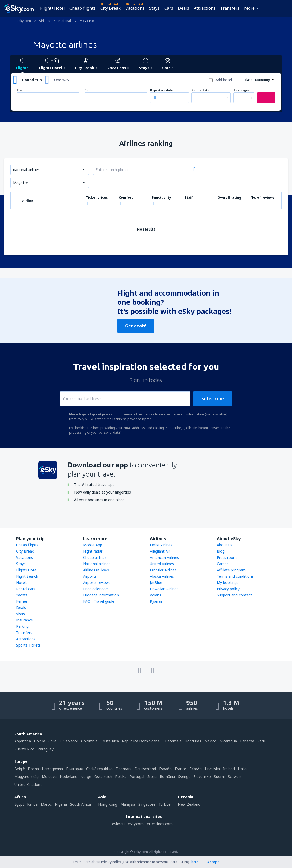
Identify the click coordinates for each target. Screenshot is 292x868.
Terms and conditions (235, 576)
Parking (22, 626)
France (180, 769)
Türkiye (165, 804)
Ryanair (156, 601)
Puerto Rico (24, 749)
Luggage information (101, 595)
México (210, 741)
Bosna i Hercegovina (45, 769)
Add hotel (224, 80)
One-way (62, 80)
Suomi (219, 776)
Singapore (147, 804)
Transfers (230, 8)
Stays (154, 8)
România (167, 776)
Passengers (242, 90)
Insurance (25, 620)
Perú (261, 741)
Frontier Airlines (163, 570)
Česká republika (99, 769)
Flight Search (27, 576)
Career (222, 564)
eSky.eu (118, 824)
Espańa (165, 769)
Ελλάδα (195, 769)
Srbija (152, 776)
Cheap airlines (95, 557)
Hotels (22, 582)
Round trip (32, 80)
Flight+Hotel (52, 8)
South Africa (80, 804)
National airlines (97, 564)
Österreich (103, 776)
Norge (86, 776)
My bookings (228, 582)
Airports (90, 576)
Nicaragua (228, 741)
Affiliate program (231, 570)
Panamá (247, 741)
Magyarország (27, 776)
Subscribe (213, 398)
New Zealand (189, 804)
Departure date (162, 90)
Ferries (22, 601)
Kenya (32, 804)
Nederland (69, 776)
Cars (169, 8)
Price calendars (96, 589)
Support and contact (234, 595)
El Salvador (69, 741)
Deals (183, 8)
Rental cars (26, 589)
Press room (227, 557)
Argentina (23, 741)
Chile (52, 741)
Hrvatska (212, 769)
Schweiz (235, 776)
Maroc (46, 804)
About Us (225, 545)
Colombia (89, 741)
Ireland (229, 769)
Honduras (193, 741)
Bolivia (40, 741)
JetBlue (156, 582)
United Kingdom (28, 785)
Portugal (137, 776)
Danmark (124, 769)
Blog (221, 551)
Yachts (22, 595)
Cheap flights (83, 8)
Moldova (49, 776)
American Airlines (164, 557)
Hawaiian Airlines (164, 589)
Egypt (19, 804)
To (87, 90)
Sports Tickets (28, 645)
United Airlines (162, 564)
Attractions (205, 8)
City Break (110, 8)
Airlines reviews (96, 570)
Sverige (184, 776)
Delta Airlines (161, 545)
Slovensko (202, 776)
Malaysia (128, 804)
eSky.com (136, 824)
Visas (21, 614)
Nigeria (61, 804)
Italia (242, 769)
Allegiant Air (160, 551)
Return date (200, 90)
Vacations (135, 8)
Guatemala (172, 741)
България (75, 769)
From (21, 90)
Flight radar (93, 551)
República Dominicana (141, 741)
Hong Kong (108, 804)
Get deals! (136, 326)
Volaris (156, 595)
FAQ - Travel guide (99, 601)
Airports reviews (97, 582)
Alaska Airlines (162, 576)
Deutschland (145, 769)
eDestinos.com (160, 824)
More (249, 8)
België (20, 769)
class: (249, 80)
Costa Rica (110, 741)
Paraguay (46, 749)
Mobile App (93, 545)
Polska (121, 776)
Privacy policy (228, 589)
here (195, 862)
